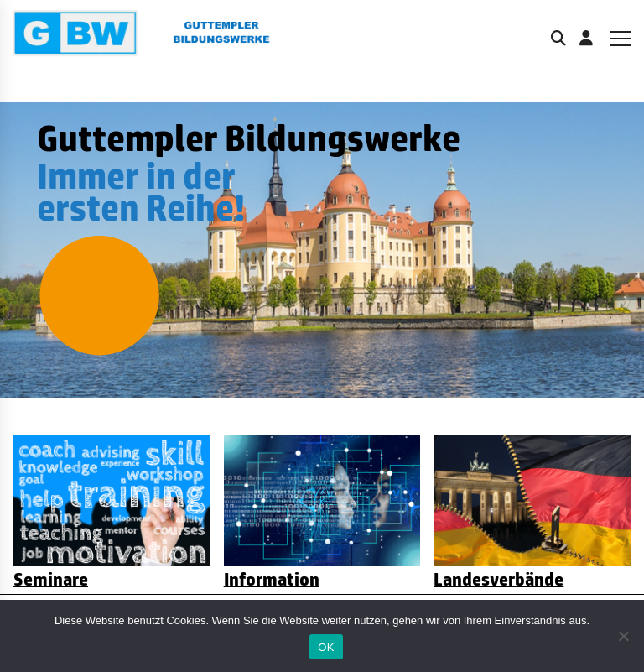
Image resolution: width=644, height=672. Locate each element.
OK (326, 647)
